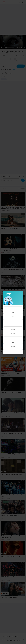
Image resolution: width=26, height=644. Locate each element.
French (13, 321)
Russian (13, 329)
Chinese (13, 347)
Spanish (13, 334)
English (13, 308)
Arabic (13, 312)
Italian (13, 351)
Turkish (13, 338)
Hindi (13, 342)
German (13, 325)
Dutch (13, 317)
